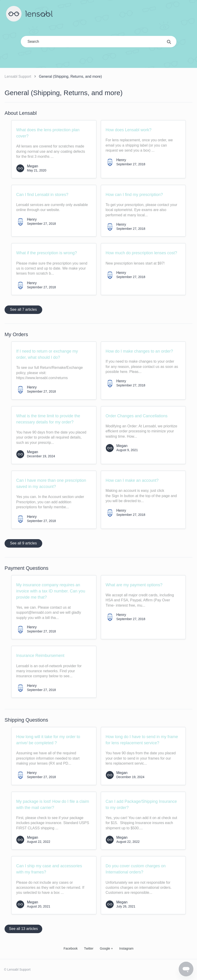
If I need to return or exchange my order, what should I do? (47, 354)
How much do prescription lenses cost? (141, 253)
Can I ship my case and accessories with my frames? (49, 869)
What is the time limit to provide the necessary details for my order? (48, 419)
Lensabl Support (18, 76)
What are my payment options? (134, 585)
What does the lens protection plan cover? (48, 133)
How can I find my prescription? (134, 195)
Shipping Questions (26, 720)
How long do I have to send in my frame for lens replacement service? (142, 740)
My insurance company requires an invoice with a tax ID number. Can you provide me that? (51, 591)
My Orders (16, 334)
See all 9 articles (23, 543)
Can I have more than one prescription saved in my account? (51, 483)
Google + (106, 948)
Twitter (89, 948)
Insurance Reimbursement (40, 656)
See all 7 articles (23, 309)
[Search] (99, 42)
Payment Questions (26, 568)
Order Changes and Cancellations (137, 416)
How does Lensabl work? (129, 130)
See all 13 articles (23, 929)
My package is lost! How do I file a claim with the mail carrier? (53, 805)
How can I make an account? (132, 480)
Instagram (126, 948)
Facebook (70, 948)
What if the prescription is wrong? (47, 253)
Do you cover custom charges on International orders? (136, 869)
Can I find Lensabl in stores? (42, 195)
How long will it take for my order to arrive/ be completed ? (48, 740)
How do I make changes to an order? (139, 351)
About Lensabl (21, 113)
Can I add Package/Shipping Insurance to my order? (141, 805)
